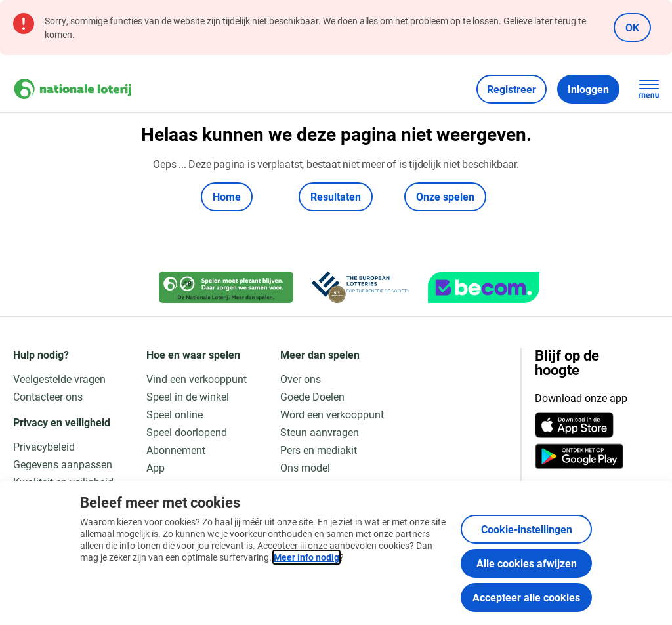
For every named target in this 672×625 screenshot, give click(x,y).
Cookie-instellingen (527, 529)
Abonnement (176, 450)
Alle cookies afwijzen (527, 563)
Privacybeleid (44, 446)
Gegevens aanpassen (63, 464)
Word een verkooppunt (332, 414)
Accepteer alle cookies (526, 597)
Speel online (175, 414)
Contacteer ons (48, 396)
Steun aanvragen (320, 432)
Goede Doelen (312, 396)
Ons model (305, 467)
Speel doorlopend (187, 432)
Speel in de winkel (188, 396)
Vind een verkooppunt (197, 379)
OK (632, 27)
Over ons (301, 379)
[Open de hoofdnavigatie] (649, 89)
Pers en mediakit (319, 450)
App (156, 467)
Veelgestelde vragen (59, 379)
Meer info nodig (306, 557)
